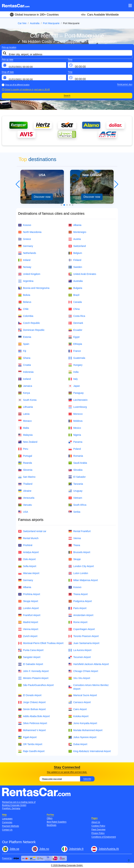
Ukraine (25, 491)
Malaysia (25, 435)
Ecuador (75, 330)
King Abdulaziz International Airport (90, 751)
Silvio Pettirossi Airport (33, 723)
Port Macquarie (51, 23)
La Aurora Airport (80, 650)
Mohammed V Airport (32, 730)
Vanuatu (25, 505)
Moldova (75, 421)
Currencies (7, 822)
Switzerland (77, 246)
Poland (75, 449)
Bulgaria (75, 288)
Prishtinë (25, 545)
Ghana (24, 358)
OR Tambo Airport (30, 744)
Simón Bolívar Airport (32, 709)
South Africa (77, 505)
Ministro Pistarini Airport (33, 678)
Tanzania (76, 484)
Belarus (25, 302)
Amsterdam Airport (81, 615)
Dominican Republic (31, 330)
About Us (96, 822)
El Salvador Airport (31, 664)
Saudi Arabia (78, 463)
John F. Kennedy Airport (33, 671)
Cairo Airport (78, 709)
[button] (61, 205)
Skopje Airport (28, 601)
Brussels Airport (79, 552)
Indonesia (26, 372)
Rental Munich (28, 538)
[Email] (60, 779)
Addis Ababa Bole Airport (34, 716)
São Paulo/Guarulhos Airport (36, 685)
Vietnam (75, 498)
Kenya (24, 393)
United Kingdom (29, 274)
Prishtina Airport (29, 594)
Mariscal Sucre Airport (83, 695)
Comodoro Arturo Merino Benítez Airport (88, 687)
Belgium (75, 253)
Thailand (25, 484)
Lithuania (25, 407)
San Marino (27, 477)
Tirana (74, 545)
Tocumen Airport (80, 657)
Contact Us (7, 830)
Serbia (74, 512)
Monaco (25, 421)
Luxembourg (78, 407)
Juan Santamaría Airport (84, 643)
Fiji (22, 351)
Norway (25, 267)
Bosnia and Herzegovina (34, 288)
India (73, 372)
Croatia (25, 365)
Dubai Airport (78, 744)
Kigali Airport (27, 737)
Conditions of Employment (104, 837)
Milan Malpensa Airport (83, 580)
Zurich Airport (28, 636)
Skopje (75, 559)
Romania (76, 456)
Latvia (24, 414)
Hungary (75, 365)
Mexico (75, 428)
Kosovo (25, 225)
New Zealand (28, 442)
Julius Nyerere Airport (82, 737)
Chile (23, 309)
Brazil (74, 295)
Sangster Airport (29, 657)
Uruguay (75, 491)
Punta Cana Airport (31, 650)
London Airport (28, 608)
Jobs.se (14, 849)
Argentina (26, 281)
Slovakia (75, 470)
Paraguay (76, 393)
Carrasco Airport (80, 702)
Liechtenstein (78, 400)
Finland (75, 260)
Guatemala (77, 358)
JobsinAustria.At (109, 849)
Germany (26, 246)
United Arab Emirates (82, 274)
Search (67, 96)
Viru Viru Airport (79, 678)
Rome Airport (78, 622)
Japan (74, 386)
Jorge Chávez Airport (32, 702)
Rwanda (25, 463)
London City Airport (81, 566)
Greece (25, 239)
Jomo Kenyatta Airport (83, 723)
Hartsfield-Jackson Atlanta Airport (89, 664)
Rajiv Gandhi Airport (31, 751)
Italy (73, 379)
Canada (75, 302)
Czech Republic (29, 323)
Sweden (75, 267)
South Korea (27, 400)
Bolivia (24, 295)
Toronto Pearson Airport (83, 636)
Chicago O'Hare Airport (83, 671)
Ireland (24, 260)
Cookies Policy (98, 826)
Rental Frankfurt (79, 531)
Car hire (22, 23)
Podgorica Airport (80, 601)
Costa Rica (77, 316)
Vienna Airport (28, 629)
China (74, 309)
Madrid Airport (28, 622)
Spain (24, 344)
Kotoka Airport (78, 716)
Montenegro (77, 232)
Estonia (25, 337)
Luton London (78, 573)
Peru (23, 449)
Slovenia (25, 470)
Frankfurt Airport (29, 615)
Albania (75, 225)
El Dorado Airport (30, 695)
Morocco (75, 414)
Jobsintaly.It (76, 849)
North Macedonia (30, 232)
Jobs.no (44, 849)
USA (23, 512)
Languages (7, 819)
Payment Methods (11, 826)
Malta (24, 428)
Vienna (75, 538)
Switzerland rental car (32, 531)
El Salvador (77, 477)
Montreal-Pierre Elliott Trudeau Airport (41, 643)
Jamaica (25, 386)
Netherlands (27, 253)
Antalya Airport (28, 552)
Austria (75, 239)
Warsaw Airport (29, 573)
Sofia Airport (27, 566)
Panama (75, 442)
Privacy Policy (98, 833)
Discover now (42, 197)
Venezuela (26, 498)
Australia (35, 23)
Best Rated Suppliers (57, 822)
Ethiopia (75, 344)
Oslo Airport (27, 559)
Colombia (26, 316)
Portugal (25, 456)
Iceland (25, 379)
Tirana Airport (78, 594)
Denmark (76, 323)
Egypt (74, 337)
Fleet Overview (98, 830)
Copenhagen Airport (82, 629)
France (75, 351)
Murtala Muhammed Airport (85, 730)
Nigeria (75, 435)
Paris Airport (77, 608)
